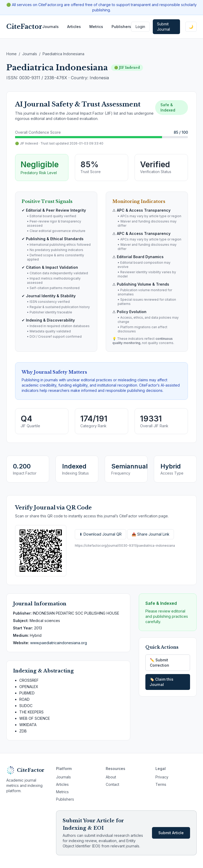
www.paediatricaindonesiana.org (59, 643)
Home (11, 54)
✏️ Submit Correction (160, 663)
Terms (161, 784)
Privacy (162, 777)
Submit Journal (163, 27)
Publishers (121, 27)
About (111, 777)
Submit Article (171, 833)
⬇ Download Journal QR (100, 534)
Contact (112, 784)
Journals (50, 27)
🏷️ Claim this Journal (162, 682)
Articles (74, 27)
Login (140, 27)
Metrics (96, 27)
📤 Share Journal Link (151, 534)
